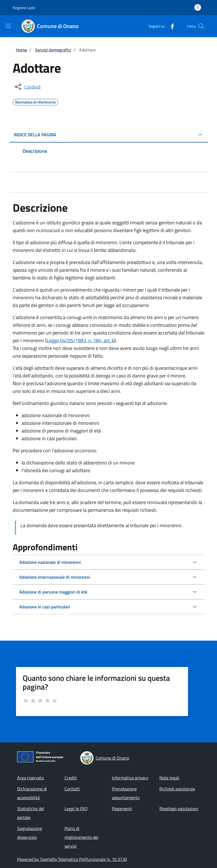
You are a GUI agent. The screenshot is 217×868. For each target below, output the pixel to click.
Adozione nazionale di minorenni (50, 562)
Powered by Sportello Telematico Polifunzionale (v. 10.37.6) (72, 859)
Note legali (169, 778)
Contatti (72, 789)
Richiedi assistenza (177, 789)
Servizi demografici (53, 50)
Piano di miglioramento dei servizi (81, 837)
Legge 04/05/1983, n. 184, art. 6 (81, 340)
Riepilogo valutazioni (179, 809)
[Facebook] (170, 26)
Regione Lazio (24, 8)
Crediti (71, 778)
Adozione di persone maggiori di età (53, 592)
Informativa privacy (130, 778)
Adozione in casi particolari (45, 607)
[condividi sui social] (27, 87)
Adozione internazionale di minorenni (55, 577)
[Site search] (201, 26)
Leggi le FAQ (76, 809)
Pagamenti (122, 809)
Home (22, 50)
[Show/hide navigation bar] (8, 26)
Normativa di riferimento (35, 101)
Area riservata (30, 778)
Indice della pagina (35, 135)
